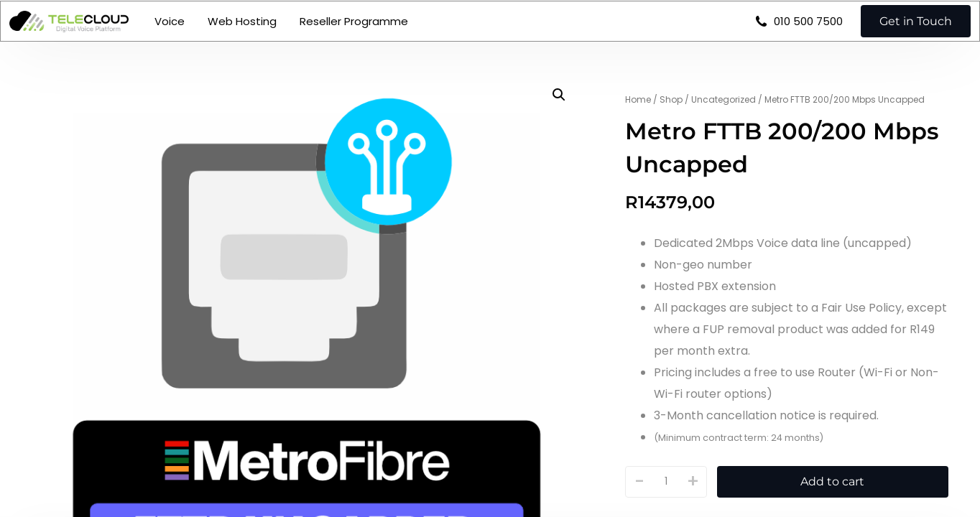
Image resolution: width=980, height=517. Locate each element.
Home (638, 99)
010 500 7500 (802, 33)
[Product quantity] (666, 482)
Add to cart (832, 481)
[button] (559, 95)
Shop (671, 99)
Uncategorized (724, 99)
